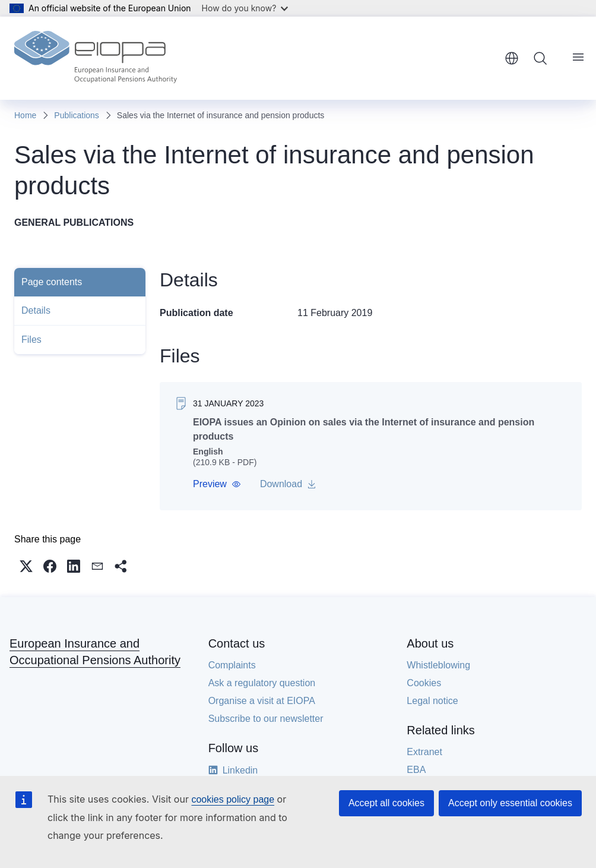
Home (25, 115)
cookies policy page (233, 799)
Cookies (424, 683)
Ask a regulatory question (262, 683)
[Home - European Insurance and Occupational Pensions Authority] (96, 58)
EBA (416, 770)
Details (36, 310)
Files (31, 340)
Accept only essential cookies (510, 803)
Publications (77, 115)
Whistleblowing (438, 665)
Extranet (424, 752)
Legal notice (432, 701)
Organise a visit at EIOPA (262, 701)
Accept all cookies (386, 803)
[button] (217, 484)
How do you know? (245, 8)
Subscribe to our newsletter (266, 719)
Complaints (232, 665)
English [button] (512, 58)
